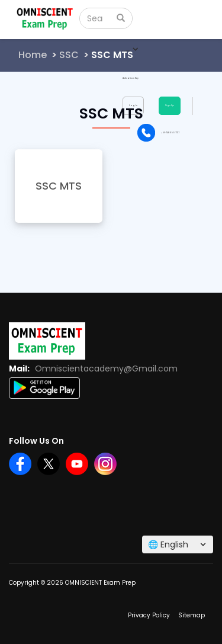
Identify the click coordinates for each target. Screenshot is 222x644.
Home (33, 55)
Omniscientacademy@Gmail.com (106, 369)
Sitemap (192, 615)
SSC (69, 55)
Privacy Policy (149, 615)
